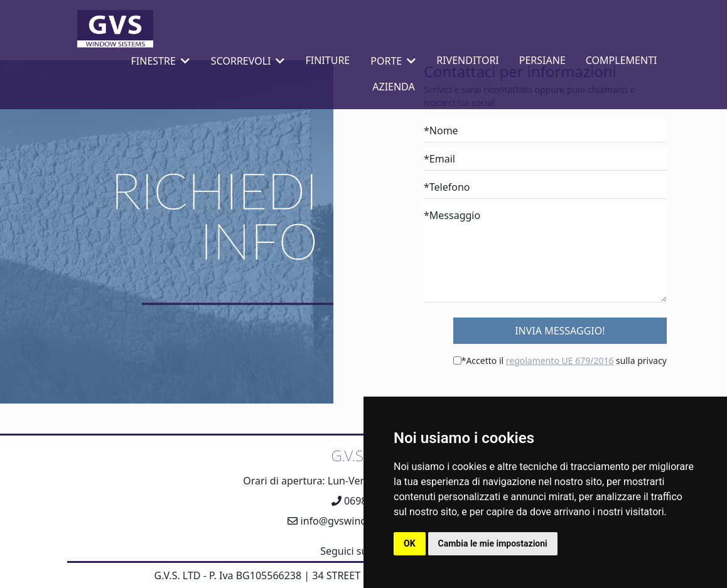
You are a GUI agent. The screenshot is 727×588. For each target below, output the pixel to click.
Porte (393, 61)
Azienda (393, 87)
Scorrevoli (248, 61)
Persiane (542, 60)
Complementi (622, 60)
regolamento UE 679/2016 (560, 361)
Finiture (327, 60)
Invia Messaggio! (560, 331)
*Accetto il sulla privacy (564, 361)
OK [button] (410, 543)
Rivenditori (468, 60)
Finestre (160, 61)
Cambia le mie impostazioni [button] (493, 543)
